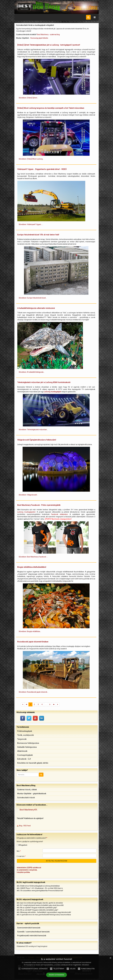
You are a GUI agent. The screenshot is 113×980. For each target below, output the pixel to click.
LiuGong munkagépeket (26, 512)
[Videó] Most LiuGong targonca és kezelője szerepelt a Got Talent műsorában (51, 108)
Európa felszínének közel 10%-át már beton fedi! (38, 235)
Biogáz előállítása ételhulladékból (32, 567)
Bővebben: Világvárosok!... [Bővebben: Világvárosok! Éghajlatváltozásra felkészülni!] (28, 495)
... (46, 704)
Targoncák (22, 739)
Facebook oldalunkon (59, 514)
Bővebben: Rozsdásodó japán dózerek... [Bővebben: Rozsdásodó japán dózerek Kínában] (34, 692)
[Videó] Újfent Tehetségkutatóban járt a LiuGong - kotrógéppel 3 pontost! (49, 45)
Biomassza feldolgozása (28, 743)
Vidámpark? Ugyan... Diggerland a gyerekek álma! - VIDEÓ (42, 169)
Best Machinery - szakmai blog (48, 35)
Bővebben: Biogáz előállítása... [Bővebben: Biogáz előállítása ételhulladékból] (30, 631)
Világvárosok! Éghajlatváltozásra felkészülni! (37, 440)
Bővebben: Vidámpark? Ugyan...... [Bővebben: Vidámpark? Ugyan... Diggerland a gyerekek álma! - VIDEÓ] (31, 224)
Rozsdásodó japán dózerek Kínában (33, 642)
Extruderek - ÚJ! (24, 759)
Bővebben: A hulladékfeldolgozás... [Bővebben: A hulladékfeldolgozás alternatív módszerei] (32, 372)
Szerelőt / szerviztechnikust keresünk (33, 932)
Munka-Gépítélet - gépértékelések (32, 794)
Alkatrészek (22, 751)
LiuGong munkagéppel (53, 392)
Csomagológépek (25, 755)
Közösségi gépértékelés (39, 38)
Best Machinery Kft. (29, 810)
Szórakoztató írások (26, 798)
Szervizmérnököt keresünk (29, 928)
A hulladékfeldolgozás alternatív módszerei (36, 308)
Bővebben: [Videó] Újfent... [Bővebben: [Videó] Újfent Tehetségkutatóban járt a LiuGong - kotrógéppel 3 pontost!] (29, 98)
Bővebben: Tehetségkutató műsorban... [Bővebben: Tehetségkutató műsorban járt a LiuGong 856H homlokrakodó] (33, 430)
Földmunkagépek (25, 731)
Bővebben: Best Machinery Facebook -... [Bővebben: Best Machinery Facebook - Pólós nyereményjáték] (33, 557)
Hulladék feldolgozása (27, 747)
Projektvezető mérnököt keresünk (32, 936)
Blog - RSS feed (25, 826)
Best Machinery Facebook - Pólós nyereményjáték (39, 505)
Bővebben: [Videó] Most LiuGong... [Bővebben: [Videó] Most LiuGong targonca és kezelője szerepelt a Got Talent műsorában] (31, 159)
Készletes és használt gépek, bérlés (33, 763)
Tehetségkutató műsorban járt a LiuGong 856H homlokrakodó (44, 382)
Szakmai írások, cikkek (27, 790)
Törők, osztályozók (25, 735)
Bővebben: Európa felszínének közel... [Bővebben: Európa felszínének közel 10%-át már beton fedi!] (33, 298)
